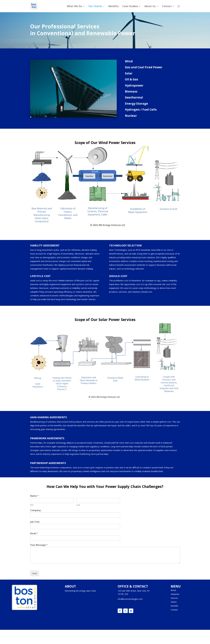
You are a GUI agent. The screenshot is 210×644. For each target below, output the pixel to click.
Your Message (39, 545)
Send (35, 573)
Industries (175, 594)
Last (78, 505)
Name (34, 496)
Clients (174, 602)
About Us (150, 6)
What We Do (74, 6)
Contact (167, 6)
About (173, 590)
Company (35, 510)
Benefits (114, 6)
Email (34, 533)
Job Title (35, 522)
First (32, 505)
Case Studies (130, 6)
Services (174, 598)
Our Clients (95, 6)
